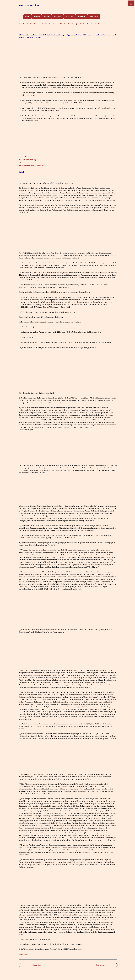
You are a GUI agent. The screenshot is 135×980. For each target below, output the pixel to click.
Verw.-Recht (94, 17)
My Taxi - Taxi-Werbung (28, 160)
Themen (37, 17)
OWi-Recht (70, 17)
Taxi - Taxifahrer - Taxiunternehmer (32, 165)
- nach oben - (24, 954)
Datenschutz (37, 965)
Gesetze (47, 17)
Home (27, 17)
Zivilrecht (81, 17)
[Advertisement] (68, 59)
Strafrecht (58, 17)
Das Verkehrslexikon (29, 5)
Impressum (100, 965)
